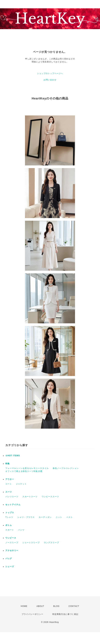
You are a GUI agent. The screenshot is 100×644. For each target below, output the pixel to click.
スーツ (9, 492)
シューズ (10, 567)
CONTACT (74, 606)
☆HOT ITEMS (13, 456)
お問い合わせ (50, 80)
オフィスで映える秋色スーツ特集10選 (24, 471)
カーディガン (45, 517)
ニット (59, 517)
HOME (24, 606)
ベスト (70, 517)
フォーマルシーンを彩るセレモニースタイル (27, 468)
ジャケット (21, 484)
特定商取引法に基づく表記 (65, 614)
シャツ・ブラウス (26, 517)
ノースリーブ (12, 543)
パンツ (21, 530)
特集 (7, 464)
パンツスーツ (12, 497)
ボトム (9, 525)
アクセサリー (12, 551)
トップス (10, 513)
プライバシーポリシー (32, 614)
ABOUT (40, 606)
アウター (10, 479)
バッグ (9, 559)
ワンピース (11, 538)
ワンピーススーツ (50, 497)
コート (9, 484)
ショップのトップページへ (50, 73)
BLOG (56, 606)
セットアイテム (13, 505)
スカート (10, 530)
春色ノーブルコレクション (66, 468)
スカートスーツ (30, 497)
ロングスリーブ (51, 543)
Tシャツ (9, 517)
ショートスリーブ (31, 543)
